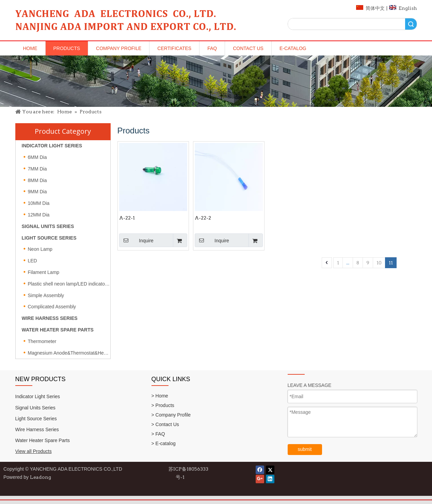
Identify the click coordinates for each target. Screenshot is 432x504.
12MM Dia (39, 215)
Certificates (174, 48)
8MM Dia (37, 180)
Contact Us (248, 48)
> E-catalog (164, 443)
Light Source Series (36, 419)
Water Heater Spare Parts (43, 440)
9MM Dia (37, 192)
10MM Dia (39, 203)
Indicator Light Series (38, 396)
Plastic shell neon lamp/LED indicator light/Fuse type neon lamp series (69, 284)
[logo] (126, 19)
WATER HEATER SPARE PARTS (58, 330)
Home (30, 48)
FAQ (212, 48)
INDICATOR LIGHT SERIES (52, 146)
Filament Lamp (44, 272)
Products (67, 48)
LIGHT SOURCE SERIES (49, 238)
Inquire (136, 240)
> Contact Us (165, 424)
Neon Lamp (40, 249)
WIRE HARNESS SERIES (50, 318)
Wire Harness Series (37, 429)
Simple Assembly (46, 295)
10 (379, 263)
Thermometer (42, 341)
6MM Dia (37, 157)
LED (33, 261)
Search (411, 24)
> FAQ (158, 434)
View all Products (34, 451)
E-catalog (293, 48)
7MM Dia (37, 169)
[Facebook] (260, 470)
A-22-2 (203, 218)
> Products (163, 405)
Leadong (41, 477)
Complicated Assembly (52, 307)
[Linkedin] (270, 479)
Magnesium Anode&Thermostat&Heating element (69, 353)
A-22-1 (127, 218)
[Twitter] (270, 470)
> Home (160, 396)
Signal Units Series (35, 408)
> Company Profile (171, 415)
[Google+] (260, 479)
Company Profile (119, 48)
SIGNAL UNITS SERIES (48, 226)
